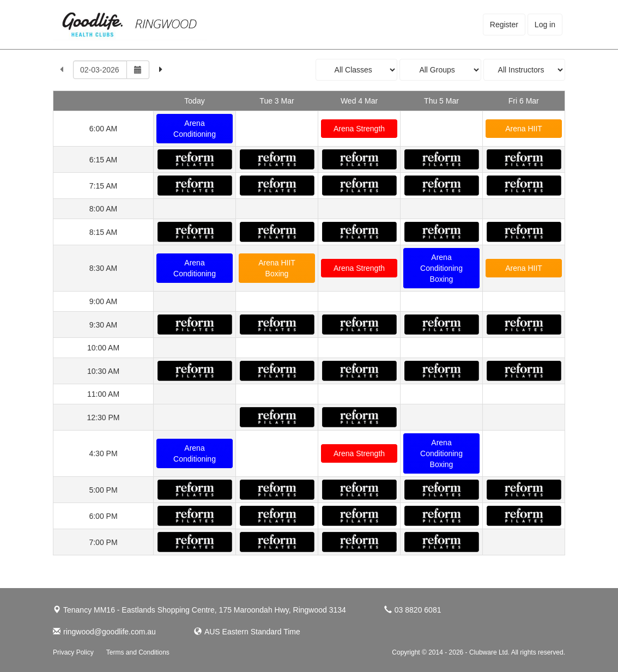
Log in (545, 25)
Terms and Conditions (138, 652)
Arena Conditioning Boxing (441, 268)
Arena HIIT (524, 129)
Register (504, 25)
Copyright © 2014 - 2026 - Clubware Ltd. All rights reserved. (478, 652)
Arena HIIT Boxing (277, 268)
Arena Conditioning (195, 129)
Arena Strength (359, 129)
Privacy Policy (73, 652)
